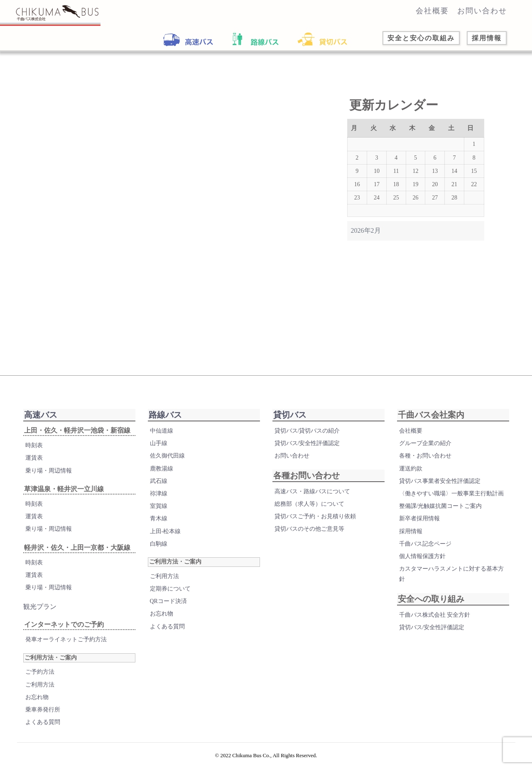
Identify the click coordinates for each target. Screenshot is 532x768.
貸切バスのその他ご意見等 (309, 533)
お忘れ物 (37, 702)
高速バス (41, 419)
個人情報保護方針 (422, 561)
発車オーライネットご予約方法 (66, 644)
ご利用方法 (40, 689)
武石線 (159, 486)
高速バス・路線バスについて (312, 496)
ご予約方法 (40, 676)
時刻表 (34, 450)
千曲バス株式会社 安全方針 (435, 619)
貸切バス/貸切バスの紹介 (307, 435)
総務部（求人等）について (309, 508)
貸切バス (290, 419)
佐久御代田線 (167, 460)
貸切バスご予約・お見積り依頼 (315, 521)
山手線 (159, 448)
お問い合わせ (482, 11)
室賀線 (159, 511)
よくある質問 (43, 727)
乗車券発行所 (43, 714)
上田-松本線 (165, 535)
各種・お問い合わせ (425, 460)
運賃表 (34, 462)
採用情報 (411, 535)
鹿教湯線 (162, 473)
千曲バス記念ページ (425, 548)
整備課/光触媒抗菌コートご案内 (441, 511)
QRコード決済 (168, 606)
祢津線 (159, 498)
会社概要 (432, 11)
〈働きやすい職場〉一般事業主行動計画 (451, 498)
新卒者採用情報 (419, 523)
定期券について (170, 593)
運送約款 (411, 473)
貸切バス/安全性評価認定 (307, 448)
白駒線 (159, 548)
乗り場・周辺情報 (49, 475)
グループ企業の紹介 (425, 448)
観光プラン (40, 611)
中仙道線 (162, 435)
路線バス (165, 419)
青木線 (159, 523)
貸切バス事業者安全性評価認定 (440, 486)
